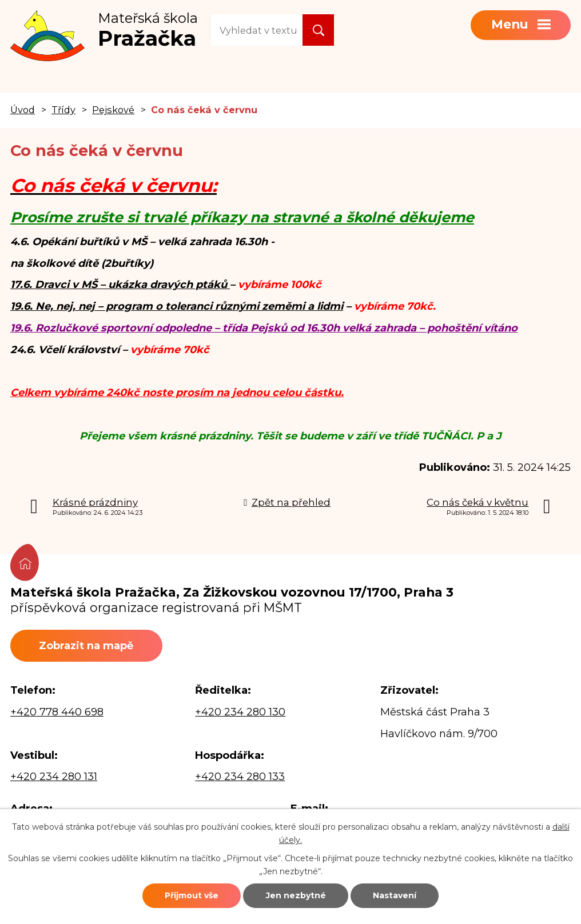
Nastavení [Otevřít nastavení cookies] (395, 895)
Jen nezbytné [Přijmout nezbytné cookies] (296, 895)
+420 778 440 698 (57, 712)
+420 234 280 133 (240, 777)
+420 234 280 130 (240, 712)
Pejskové (113, 110)
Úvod (23, 110)
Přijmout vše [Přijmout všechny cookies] (192, 895)
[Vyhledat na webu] (257, 30)
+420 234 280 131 (54, 777)
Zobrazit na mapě (86, 646)
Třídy (63, 110)
